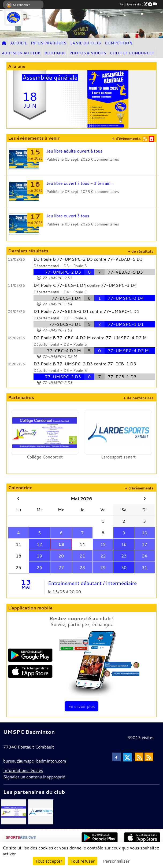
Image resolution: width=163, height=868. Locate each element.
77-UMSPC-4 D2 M (128, 351)
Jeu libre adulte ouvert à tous (74, 151)
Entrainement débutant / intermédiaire (92, 583)
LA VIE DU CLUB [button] (86, 43)
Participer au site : (138, 4)
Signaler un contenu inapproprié (34, 777)
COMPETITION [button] (118, 43)
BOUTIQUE (55, 53)
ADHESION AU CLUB (21, 53)
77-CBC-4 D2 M (64, 351)
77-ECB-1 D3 (122, 377)
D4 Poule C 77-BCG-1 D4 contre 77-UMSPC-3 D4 (85, 285)
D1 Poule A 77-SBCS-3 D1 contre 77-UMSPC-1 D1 (86, 311)
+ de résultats (141, 251)
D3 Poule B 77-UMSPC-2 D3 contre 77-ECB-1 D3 (85, 364)
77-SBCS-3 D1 (65, 324)
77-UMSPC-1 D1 (126, 324)
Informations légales (23, 770)
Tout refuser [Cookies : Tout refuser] (83, 861)
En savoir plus (81, 706)
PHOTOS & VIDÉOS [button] (88, 53)
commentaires (107, 159)
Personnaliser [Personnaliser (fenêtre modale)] (116, 861)
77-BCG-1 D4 (66, 298)
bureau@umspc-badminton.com (35, 761)
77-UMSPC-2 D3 (63, 272)
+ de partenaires (138, 398)
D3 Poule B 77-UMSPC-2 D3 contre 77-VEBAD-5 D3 (88, 259)
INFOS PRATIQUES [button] (49, 43)
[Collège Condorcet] (14, 811)
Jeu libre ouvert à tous (68, 216)
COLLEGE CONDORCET (132, 53)
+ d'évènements (126, 139)
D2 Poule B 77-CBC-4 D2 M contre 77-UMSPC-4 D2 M (90, 338)
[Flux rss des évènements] (149, 757)
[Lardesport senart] (41, 811)
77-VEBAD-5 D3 (125, 272)
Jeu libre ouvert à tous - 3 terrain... (80, 183)
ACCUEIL (18, 43)
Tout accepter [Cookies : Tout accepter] (49, 861)
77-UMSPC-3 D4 (126, 298)
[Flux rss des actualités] (139, 757)
